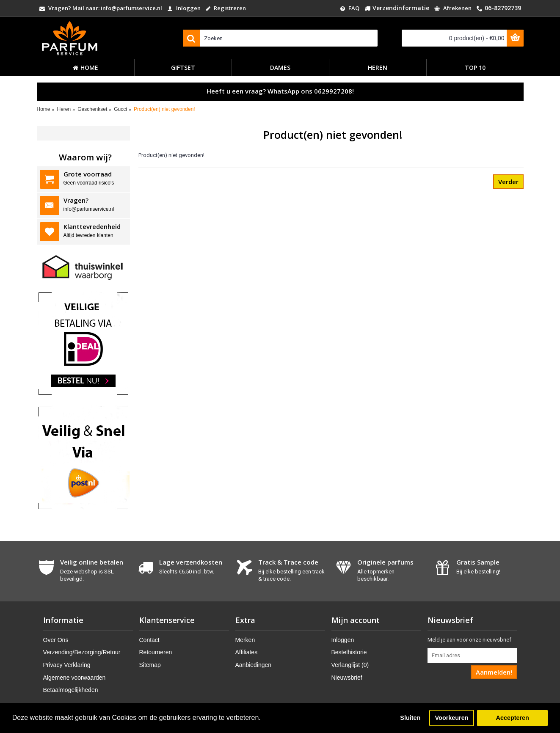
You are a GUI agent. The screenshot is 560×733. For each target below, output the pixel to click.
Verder (508, 182)
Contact (149, 640)
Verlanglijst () (350, 665)
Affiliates (247, 652)
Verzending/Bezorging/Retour (82, 652)
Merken (245, 640)
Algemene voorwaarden (74, 678)
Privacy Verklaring (67, 665)
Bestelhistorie (349, 652)
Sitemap (150, 665)
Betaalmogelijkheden (71, 690)
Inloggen (343, 640)
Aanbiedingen (254, 665)
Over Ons (56, 640)
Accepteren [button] (512, 718)
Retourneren (156, 652)
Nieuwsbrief (347, 678)
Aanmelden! (494, 672)
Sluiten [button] (410, 718)
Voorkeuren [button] (452, 718)
